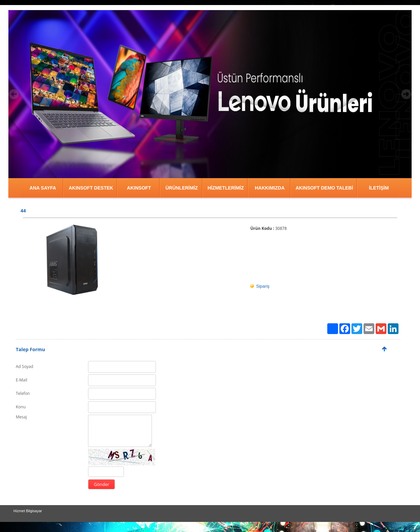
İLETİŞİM (379, 188)
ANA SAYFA (43, 188)
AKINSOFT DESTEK (91, 188)
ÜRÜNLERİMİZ (181, 188)
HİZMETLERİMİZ (226, 188)
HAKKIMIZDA (270, 188)
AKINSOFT (139, 188)
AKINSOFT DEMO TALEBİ (324, 188)
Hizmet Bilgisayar (28, 511)
